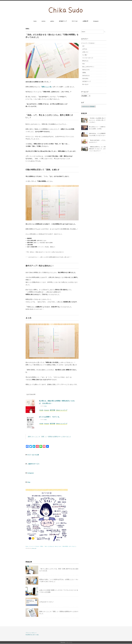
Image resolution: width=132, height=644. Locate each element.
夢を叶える (85, 61)
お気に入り (85, 52)
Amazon (47, 410)
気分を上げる (86, 70)
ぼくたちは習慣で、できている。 (50, 417)
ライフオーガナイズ (88, 58)
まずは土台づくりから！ (47, 602)
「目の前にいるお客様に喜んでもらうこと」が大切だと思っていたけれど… (97, 120)
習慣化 (27, 29)
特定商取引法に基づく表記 (32, 635)
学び (84, 64)
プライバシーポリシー (31, 633)
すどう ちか (75, 21)
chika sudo (34, 548)
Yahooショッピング (61, 410)
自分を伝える (86, 76)
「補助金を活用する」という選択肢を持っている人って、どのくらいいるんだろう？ (97, 149)
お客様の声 (85, 21)
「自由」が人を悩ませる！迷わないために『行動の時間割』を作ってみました (60, 546)
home (35, 21)
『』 (46, 87)
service (43, 21)
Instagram (96, 21)
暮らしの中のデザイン (88, 67)
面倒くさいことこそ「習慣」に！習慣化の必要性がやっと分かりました (49, 437)
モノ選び (85, 55)
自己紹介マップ (63, 21)
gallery (52, 21)
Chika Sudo (63, 642)
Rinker (45, 406)
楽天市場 (52, 410)
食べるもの (85, 84)
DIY (83, 46)
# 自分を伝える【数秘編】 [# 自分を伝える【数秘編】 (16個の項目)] (88, 106)
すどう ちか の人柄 (33, 455)
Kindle (41, 410)
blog (29, 482)
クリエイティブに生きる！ (88, 43)
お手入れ (85, 49)
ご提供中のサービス (33, 464)
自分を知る (85, 78)
